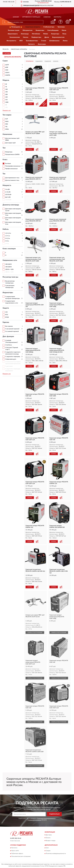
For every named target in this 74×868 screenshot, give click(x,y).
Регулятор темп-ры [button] (10, 277)
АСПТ (7, 65)
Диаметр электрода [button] (11, 205)
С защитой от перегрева (13, 357)
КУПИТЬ (30, 104)
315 (6, 100)
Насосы (26, 37)
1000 (7, 102)
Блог (47, 848)
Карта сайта (15, 851)
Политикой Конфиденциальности (46, 818)
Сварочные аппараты (33, 27)
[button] (43, 2)
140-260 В (8, 267)
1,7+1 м (8, 236)
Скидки (48, 851)
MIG (7, 124)
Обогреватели (27, 30)
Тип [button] (4, 148)
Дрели (47, 37)
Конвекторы (40, 30)
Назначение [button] (7, 134)
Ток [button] (4, 174)
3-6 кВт (8, 189)
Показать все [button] (7, 111)
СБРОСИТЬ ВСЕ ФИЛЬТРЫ (13, 57)
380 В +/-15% (9, 272)
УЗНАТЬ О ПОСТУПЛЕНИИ (35, 633)
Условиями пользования (35, 820)
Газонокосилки (15, 37)
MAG (7, 122)
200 (6, 95)
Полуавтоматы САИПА (12, 155)
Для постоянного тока (12, 180)
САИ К (7, 73)
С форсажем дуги (11, 359)
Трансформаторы (32, 41)
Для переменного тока (12, 178)
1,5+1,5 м (8, 233)
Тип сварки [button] (7, 115)
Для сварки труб (10, 143)
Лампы (65, 41)
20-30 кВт (8, 195)
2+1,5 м (8, 238)
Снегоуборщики (53, 30)
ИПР (7, 67)
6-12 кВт (8, 192)
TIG (6, 127)
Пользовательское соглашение (21, 856)
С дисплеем (9, 366)
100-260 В (8, 264)
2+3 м (7, 244)
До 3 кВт (8, 197)
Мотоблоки (36, 34)
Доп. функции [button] (8, 337)
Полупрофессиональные (13, 166)
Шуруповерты (13, 34)
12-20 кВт (8, 200)
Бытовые (8, 164)
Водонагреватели (58, 37)
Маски (64, 30)
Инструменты (11, 41)
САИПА (8, 75)
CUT (7, 119)
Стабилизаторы (49, 27)
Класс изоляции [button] (9, 249)
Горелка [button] (6, 322)
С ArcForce (9, 345)
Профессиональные (11, 169)
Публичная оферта (17, 854)
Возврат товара (51, 841)
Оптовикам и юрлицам (31, 17)
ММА (7, 129)
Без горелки (9, 326)
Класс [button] (5, 160)
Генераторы (55, 34)
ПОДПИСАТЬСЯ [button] (54, 814)
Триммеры (61, 27)
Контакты (57, 17)
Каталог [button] (16, 17)
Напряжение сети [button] (10, 260)
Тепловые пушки (14, 30)
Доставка (49, 835)
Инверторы (9, 152)
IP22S (7, 317)
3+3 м (7, 241)
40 (6, 84)
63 (6, 105)
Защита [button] (6, 308)
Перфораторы (36, 37)
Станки (44, 41)
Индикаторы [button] (8, 293)
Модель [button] (6, 80)
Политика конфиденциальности (56, 854)
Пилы (64, 34)
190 (6, 92)
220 (6, 97)
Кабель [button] (6, 229)
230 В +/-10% (9, 269)
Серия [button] (5, 61)
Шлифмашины (54, 41)
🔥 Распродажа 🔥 (16, 27)
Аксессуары (42, 44)
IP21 (7, 315)
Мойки (46, 34)
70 (6, 87)
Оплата (48, 838)
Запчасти (31, 44)
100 (6, 89)
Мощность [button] (7, 185)
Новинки (47, 17)
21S (6, 312)
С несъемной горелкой (12, 329)
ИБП (21, 41)
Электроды (25, 34)
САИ (7, 70)
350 (6, 107)
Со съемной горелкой (12, 331)
